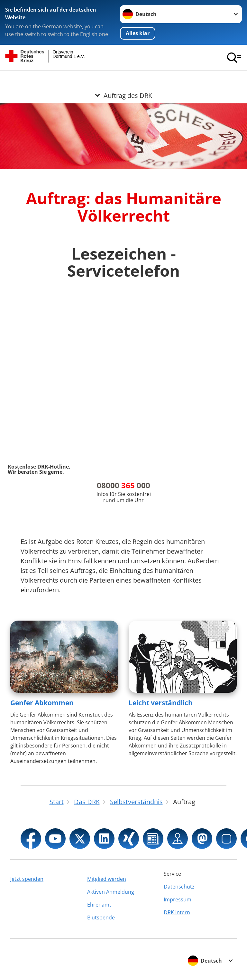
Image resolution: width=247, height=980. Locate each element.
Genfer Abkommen (42, 703)
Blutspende (101, 918)
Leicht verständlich (161, 703)
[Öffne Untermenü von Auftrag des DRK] (123, 79)
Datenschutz (179, 887)
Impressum (178, 899)
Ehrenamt (99, 905)
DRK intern (177, 912)
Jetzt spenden (27, 879)
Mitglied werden (107, 879)
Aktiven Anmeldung (111, 892)
